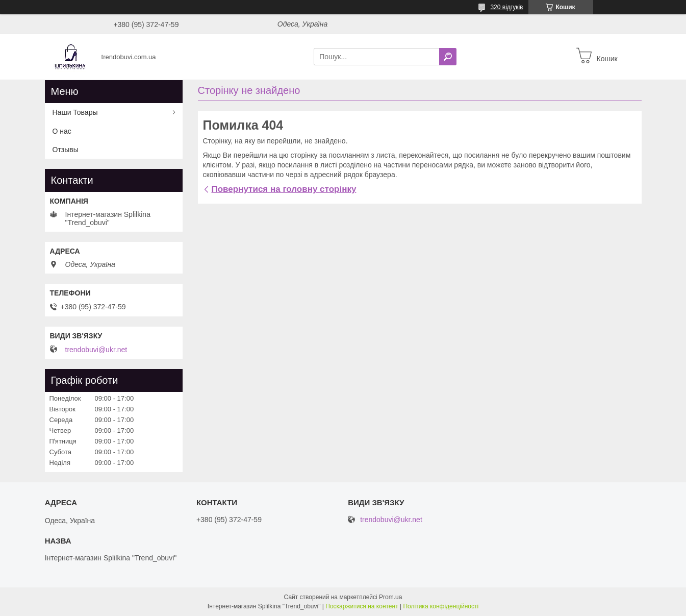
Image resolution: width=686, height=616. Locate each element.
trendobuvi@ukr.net (96, 350)
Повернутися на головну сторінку (284, 189)
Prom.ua (390, 597)
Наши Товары (75, 112)
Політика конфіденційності (441, 606)
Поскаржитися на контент (362, 606)
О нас (62, 131)
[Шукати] (448, 57)
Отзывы (66, 150)
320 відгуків (506, 7)
